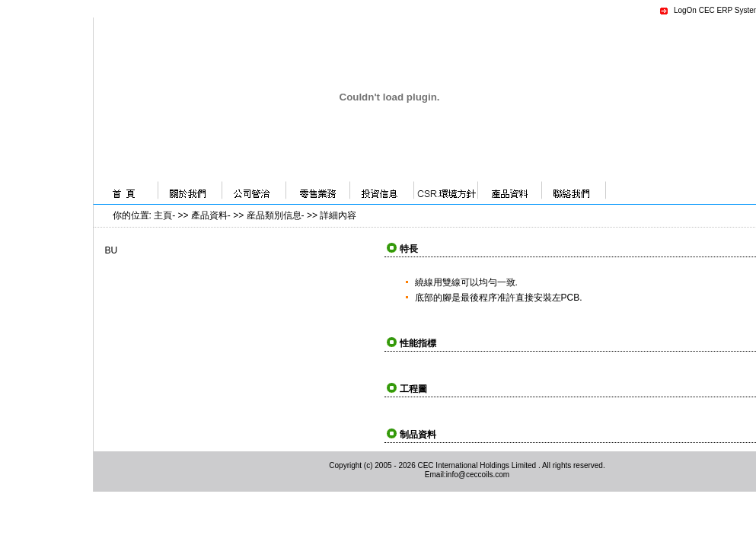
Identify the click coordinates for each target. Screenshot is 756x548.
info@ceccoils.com (478, 475)
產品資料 (209, 215)
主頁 (163, 215)
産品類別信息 (274, 215)
